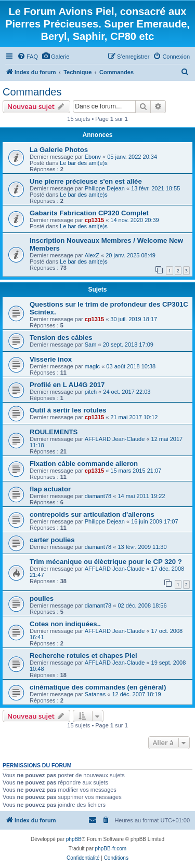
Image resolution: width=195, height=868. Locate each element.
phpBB (74, 839)
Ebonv (93, 157)
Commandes (32, 92)
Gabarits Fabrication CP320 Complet (89, 213)
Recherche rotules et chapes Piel (83, 656)
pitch (91, 392)
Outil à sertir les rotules (68, 410)
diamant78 (98, 496)
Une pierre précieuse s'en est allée (86, 181)
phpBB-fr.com (111, 849)
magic (92, 366)
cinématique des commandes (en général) (98, 687)
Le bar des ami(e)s (84, 163)
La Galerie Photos (59, 150)
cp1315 (94, 220)
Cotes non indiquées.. (65, 624)
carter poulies (52, 540)
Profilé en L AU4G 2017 (67, 385)
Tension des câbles (61, 337)
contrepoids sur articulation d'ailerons (92, 514)
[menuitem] (28, 57)
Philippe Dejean (105, 188)
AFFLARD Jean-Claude (115, 439)
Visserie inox (51, 359)
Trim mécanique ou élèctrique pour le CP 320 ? (106, 562)
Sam (91, 345)
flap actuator (50, 489)
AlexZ (92, 255)
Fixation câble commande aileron (84, 464)
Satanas (95, 694)
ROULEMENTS (54, 432)
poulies (42, 598)
